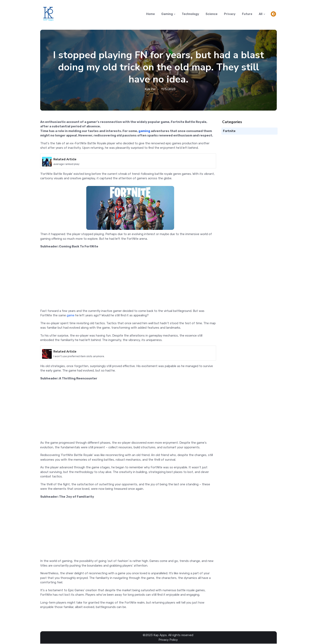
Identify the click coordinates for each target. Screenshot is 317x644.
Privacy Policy (168, 640)
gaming (144, 131)
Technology (190, 14)
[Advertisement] (128, 281)
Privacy (230, 14)
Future (247, 14)
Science (212, 14)
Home (151, 14)
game (71, 316)
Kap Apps (160, 636)
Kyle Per (150, 89)
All (261, 14)
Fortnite (229, 131)
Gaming (167, 14)
